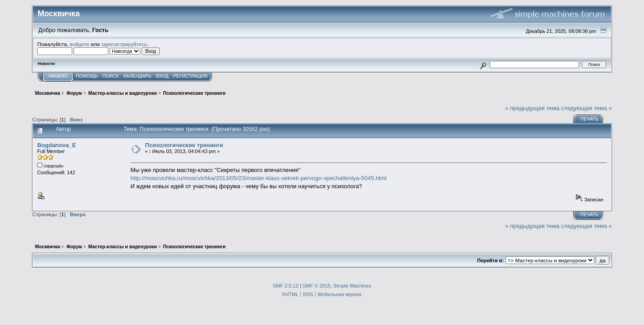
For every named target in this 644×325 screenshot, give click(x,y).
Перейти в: (490, 260)
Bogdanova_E (56, 145)
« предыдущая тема (532, 108)
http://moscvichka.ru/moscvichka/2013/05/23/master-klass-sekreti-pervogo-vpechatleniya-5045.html (258, 178)
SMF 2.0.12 (286, 286)
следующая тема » (586, 108)
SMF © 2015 (317, 286)
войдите (79, 44)
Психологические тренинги (184, 145)
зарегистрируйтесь (124, 44)
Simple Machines (352, 286)
